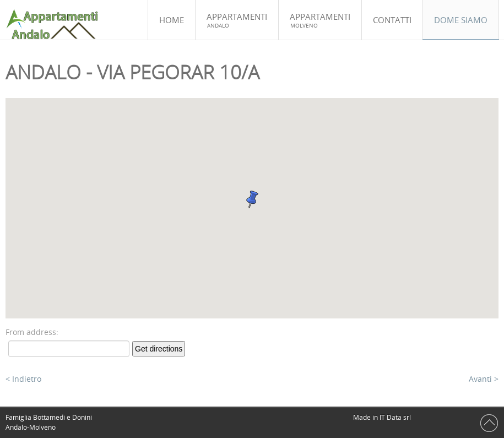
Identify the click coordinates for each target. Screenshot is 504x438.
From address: (32, 332)
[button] (252, 199)
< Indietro (23, 379)
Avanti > (484, 379)
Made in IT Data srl (383, 417)
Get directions (159, 349)
